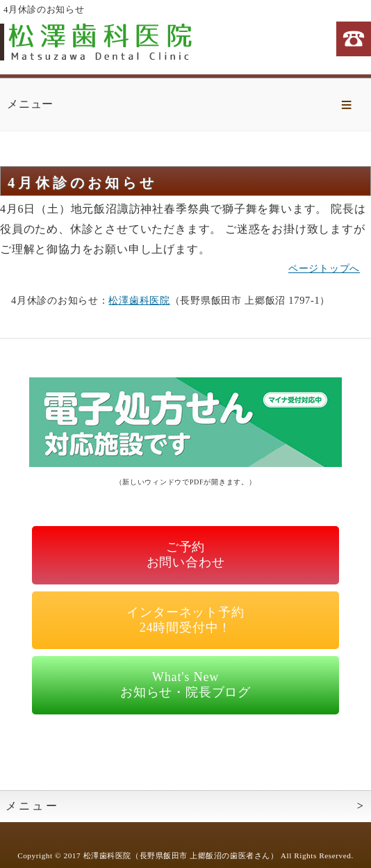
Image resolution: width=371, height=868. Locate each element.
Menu (347, 105)
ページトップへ (324, 268)
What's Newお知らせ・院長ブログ (185, 685)
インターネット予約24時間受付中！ (185, 620)
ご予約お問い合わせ (186, 555)
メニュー (32, 806)
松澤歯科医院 (139, 300)
